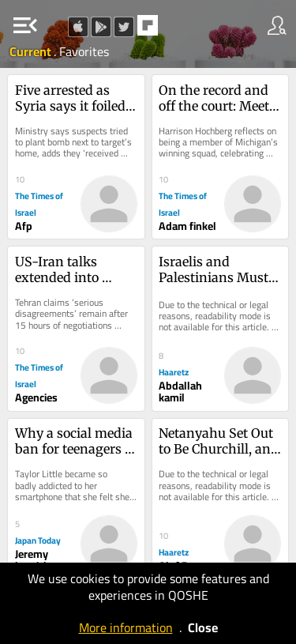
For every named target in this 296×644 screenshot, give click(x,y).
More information (126, 627)
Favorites (84, 51)
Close (203, 627)
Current (32, 51)
